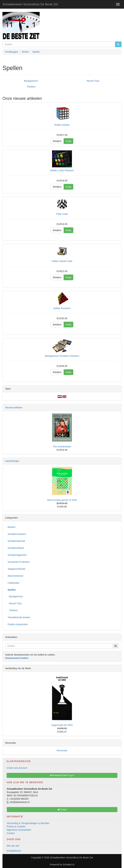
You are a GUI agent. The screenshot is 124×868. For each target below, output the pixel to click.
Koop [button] (69, 141)
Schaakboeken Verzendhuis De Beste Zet (30, 4)
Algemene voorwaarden (19, 830)
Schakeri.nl (68, 865)
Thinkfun (31, 87)
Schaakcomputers (17, 534)
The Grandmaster (62, 447)
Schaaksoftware (16, 548)
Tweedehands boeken (19, 617)
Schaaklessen (14, 851)
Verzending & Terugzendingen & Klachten (28, 823)
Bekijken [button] (57, 141)
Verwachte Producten (19, 562)
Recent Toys (93, 81)
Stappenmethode (16, 569)
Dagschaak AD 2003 (62, 725)
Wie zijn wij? (13, 846)
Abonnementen (15, 576)
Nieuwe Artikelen (14, 408)
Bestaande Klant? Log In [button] (62, 775)
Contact (11, 833)
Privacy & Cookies (16, 827)
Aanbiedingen (12, 461)
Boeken (12, 527)
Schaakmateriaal (16, 541)
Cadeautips (14, 583)
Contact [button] (62, 810)
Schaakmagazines (17, 555)
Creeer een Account (17, 768)
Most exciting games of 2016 (62, 500)
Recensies (62, 750)
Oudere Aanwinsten (18, 624)
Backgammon (31, 81)
